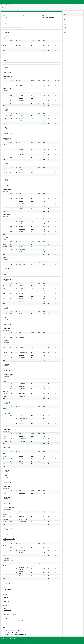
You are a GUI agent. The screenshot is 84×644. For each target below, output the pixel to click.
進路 (65, 2)
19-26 (32, 198)
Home (2, 5)
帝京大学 (21, 96)
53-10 (32, 116)
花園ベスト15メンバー (9, 608)
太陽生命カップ (7, 559)
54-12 (32, 170)
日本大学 (21, 209)
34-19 (32, 244)
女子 (65, 33)
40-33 (32, 299)
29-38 (32, 201)
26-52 (32, 206)
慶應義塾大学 (22, 101)
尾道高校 (21, 350)
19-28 (32, 423)
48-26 (32, 152)
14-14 (32, 456)
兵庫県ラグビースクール (8, 561)
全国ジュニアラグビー (9, 508)
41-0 (32, 384)
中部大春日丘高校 (23, 353)
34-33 (32, 249)
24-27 (32, 441)
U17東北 (21, 464)
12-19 (32, 517)
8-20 (32, 550)
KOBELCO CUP (8, 447)
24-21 (32, 355)
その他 (81, 2)
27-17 (32, 522)
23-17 (32, 224)
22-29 (32, 296)
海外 (65, 25)
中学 (65, 30)
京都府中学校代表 (23, 522)
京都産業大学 (22, 118)
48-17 (32, 96)
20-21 (32, 396)
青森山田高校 (22, 421)
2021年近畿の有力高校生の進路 (10, 632)
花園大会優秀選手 (8, 610)
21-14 (32, 291)
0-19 (32, 519)
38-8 (32, 221)
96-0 (32, 288)
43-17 (32, 459)
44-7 (32, 98)
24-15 (32, 439)
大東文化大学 (22, 204)
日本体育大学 (22, 288)
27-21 (32, 247)
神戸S (20, 48)
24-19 (32, 569)
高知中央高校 (22, 386)
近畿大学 (21, 116)
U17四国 (21, 459)
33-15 (32, 548)
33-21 (32, 461)
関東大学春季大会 (8, 77)
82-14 (32, 386)
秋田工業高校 (22, 384)
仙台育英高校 (22, 493)
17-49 (32, 226)
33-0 (32, 347)
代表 (65, 22)
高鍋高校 (21, 423)
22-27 (32, 45)
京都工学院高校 (22, 337)
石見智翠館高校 (22, 439)
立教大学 (21, 286)
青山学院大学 (22, 221)
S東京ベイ (21, 45)
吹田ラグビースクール (24, 576)
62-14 (32, 204)
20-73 (32, 252)
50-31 (32, 155)
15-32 (32, 358)
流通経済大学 (22, 85)
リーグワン (70, 2)
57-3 (32, 101)
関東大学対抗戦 (7, 89)
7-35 (32, 572)
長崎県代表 (22, 553)
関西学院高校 (22, 394)
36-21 (32, 209)
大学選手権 (6, 109)
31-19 (32, 118)
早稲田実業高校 (22, 347)
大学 (61, 2)
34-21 (32, 421)
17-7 (32, 301)
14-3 (32, 353)
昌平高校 (21, 411)
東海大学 (21, 147)
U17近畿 (5, 449)
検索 (76, 2)
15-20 (32, 314)
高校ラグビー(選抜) (8, 375)
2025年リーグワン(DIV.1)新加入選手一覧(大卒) (14, 621)
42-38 (32, 264)
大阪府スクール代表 (23, 548)
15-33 (32, 121)
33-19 (32, 147)
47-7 (32, 411)
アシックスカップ (8, 402)
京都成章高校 (45, 17)
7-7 (32, 416)
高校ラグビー (7, 341)
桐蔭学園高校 (22, 358)
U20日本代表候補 (7, 590)
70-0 (32, 286)
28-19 (32, 553)
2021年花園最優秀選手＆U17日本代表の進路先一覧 (15, 634)
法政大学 (21, 170)
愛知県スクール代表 (23, 519)
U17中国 (21, 461)
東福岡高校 (22, 355)
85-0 (32, 389)
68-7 (32, 85)
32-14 (32, 436)
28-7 (32, 350)
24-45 (32, 150)
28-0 (32, 337)
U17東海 (21, 456)
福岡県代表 (22, 517)
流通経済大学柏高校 (23, 418)
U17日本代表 (6, 597)
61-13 (32, 293)
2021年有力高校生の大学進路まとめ (11, 630)
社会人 (66, 27)
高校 (57, 2)
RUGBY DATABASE (5, 2)
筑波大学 (21, 98)
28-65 (32, 172)
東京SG (6, 5)
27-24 (32, 103)
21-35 (32, 232)
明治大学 (21, 103)
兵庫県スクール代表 (7, 509)
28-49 (32, 48)
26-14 (32, 418)
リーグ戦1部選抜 (23, 264)
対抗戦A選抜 (6, 260)
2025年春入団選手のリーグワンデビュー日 (13, 623)
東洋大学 (21, 152)
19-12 (32, 394)
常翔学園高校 (22, 441)
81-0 (32, 493)
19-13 (32, 229)
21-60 (32, 157)
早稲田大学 (52, 17)
